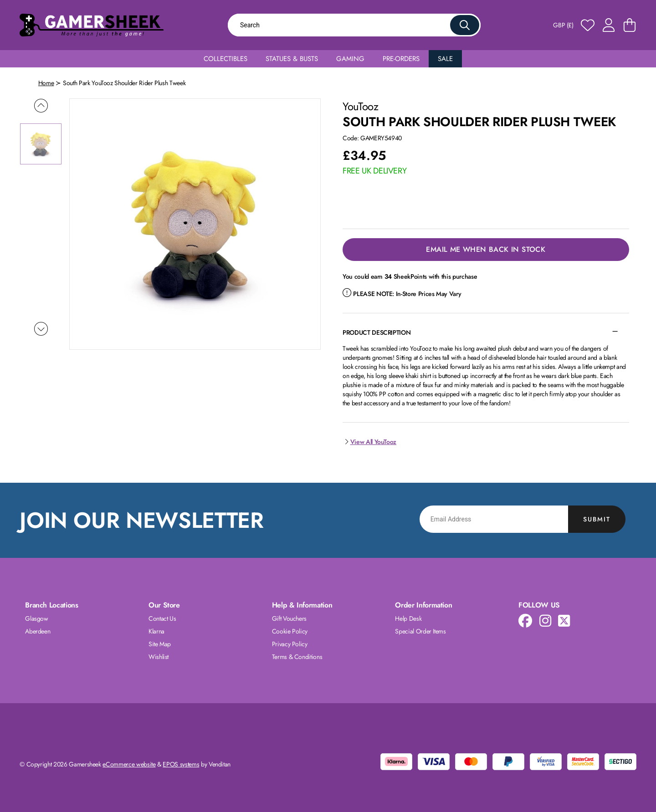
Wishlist (159, 657)
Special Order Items (420, 631)
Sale (445, 59)
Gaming (350, 59)
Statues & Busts (292, 59)
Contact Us (162, 618)
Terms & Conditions (297, 657)
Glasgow (37, 618)
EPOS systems (181, 764)
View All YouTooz (369, 442)
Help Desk (408, 618)
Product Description (377, 332)
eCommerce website (129, 764)
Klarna (156, 631)
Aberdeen (38, 631)
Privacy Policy (290, 644)
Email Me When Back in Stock (486, 249)
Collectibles (225, 59)
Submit (597, 519)
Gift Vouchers (289, 618)
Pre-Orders (401, 59)
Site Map (160, 644)
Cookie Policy (290, 631)
